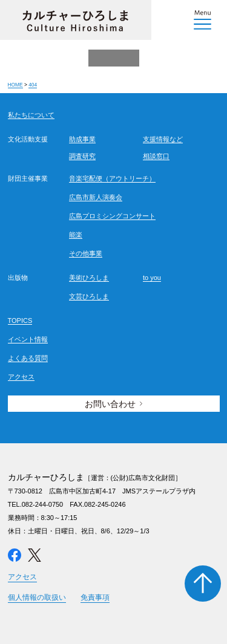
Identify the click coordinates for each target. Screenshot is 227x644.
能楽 (76, 235)
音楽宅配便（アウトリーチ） (112, 178)
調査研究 (82, 156)
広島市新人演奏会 (96, 197)
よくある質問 (28, 358)
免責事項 (95, 597)
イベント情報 (28, 339)
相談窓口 (156, 156)
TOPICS (20, 320)
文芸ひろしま (89, 296)
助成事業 (82, 139)
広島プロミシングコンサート (112, 216)
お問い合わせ (110, 404)
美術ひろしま (89, 278)
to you (152, 278)
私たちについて (31, 115)
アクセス (21, 377)
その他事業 (86, 253)
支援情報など (163, 139)
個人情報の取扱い (37, 597)
